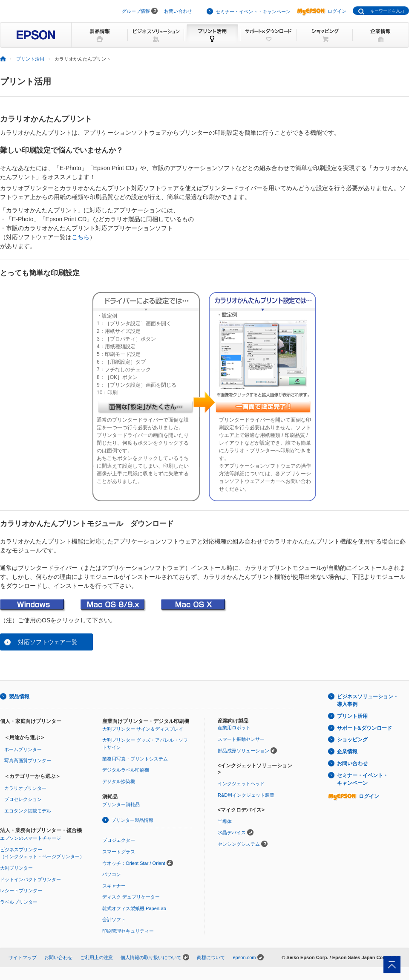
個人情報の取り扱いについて (151, 957)
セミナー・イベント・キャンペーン (253, 12)
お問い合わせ (178, 11)
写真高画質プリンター (28, 760)
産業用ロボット (234, 728)
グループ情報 (136, 11)
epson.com (244, 957)
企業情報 (347, 752)
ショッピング (352, 740)
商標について (211, 957)
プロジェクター (119, 840)
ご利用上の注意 (96, 957)
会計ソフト (114, 919)
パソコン (112, 874)
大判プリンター (16, 868)
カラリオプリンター (25, 788)
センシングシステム (239, 844)
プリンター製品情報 (132, 820)
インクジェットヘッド (241, 783)
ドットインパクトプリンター (30, 879)
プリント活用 (30, 59)
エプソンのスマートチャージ (30, 838)
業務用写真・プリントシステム (135, 759)
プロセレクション (23, 799)
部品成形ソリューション (243, 751)
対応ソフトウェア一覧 (48, 642)
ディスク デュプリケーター (131, 897)
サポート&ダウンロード (364, 728)
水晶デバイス (232, 833)
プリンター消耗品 (121, 804)
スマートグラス (119, 852)
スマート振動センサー (241, 739)
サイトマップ (23, 957)
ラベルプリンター (19, 902)
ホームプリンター (23, 749)
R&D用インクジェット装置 (246, 795)
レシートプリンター (21, 890)
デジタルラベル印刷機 (126, 770)
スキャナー (114, 886)
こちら (81, 237)
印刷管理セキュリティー (128, 931)
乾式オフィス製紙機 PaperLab (134, 908)
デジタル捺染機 (119, 781)
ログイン (322, 11)
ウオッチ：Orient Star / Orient (134, 863)
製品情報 (19, 697)
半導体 (225, 821)
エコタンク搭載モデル (28, 811)
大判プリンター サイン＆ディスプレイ (143, 729)
